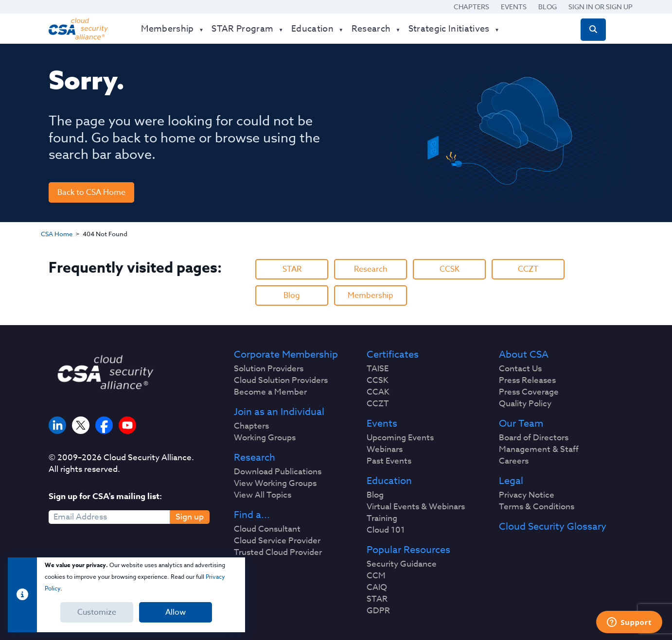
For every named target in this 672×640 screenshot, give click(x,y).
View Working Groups (275, 484)
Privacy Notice (527, 495)
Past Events (389, 461)
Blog (548, 7)
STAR (292, 269)
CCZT (528, 269)
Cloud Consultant (267, 529)
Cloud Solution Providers (281, 381)
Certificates (393, 355)
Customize (97, 612)
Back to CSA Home (91, 192)
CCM (376, 576)
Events (514, 7)
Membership (371, 295)
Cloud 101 (386, 530)
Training (382, 519)
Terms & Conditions (537, 507)
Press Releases (527, 381)
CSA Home (57, 234)
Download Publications (278, 472)
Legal (511, 481)
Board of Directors (534, 438)
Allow (176, 612)
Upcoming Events (400, 438)
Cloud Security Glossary (553, 527)
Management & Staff (539, 450)
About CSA (524, 355)
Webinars (385, 450)
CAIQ (377, 588)
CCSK (450, 269)
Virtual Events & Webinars (416, 507)
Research (371, 269)
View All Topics (263, 495)
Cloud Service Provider (277, 541)
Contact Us (520, 369)
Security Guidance (402, 564)
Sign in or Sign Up (601, 7)
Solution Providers (269, 369)
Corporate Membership (286, 355)
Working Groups (265, 438)
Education (389, 481)
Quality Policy (525, 404)
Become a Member (270, 392)
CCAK (378, 392)
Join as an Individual (279, 412)
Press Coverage (529, 392)
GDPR (378, 611)
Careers (514, 461)
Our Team (521, 424)
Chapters (471, 7)
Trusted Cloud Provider (278, 553)
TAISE (378, 369)
